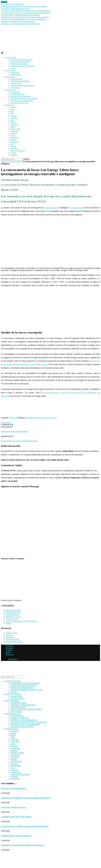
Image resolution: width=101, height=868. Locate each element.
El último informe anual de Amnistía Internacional (20, 15)
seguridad (44, 364)
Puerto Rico (14, 149)
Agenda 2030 (15, 73)
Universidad (6, 422)
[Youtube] (9, 650)
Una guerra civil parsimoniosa (13, 4)
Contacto (9, 635)
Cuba (12, 120)
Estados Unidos (16, 129)
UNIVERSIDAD (10, 77)
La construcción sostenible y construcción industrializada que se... (26, 13)
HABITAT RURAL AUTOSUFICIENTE (22, 621)
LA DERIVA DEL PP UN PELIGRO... (17, 817)
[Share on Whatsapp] (31, 425)
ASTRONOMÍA (15, 92)
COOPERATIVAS (16, 83)
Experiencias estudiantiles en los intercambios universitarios (24, 6)
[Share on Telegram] (39, 425)
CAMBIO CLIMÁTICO (17, 94)
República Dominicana (18, 151)
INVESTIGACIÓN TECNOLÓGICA (22, 60)
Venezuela (14, 155)
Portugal (13, 146)
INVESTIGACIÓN (11, 57)
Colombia (14, 116)
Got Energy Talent (76, 208)
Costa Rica (14, 118)
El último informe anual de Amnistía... (17, 836)
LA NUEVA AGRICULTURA (19, 103)
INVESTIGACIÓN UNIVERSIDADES (22, 86)
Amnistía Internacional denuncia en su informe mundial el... (24, 19)
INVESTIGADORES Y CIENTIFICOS (22, 66)
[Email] (8, 652)
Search (26, 159)
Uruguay (13, 153)
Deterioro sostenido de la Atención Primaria (18, 22)
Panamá (13, 140)
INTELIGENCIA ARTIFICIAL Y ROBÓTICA (24, 99)
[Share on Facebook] (17, 425)
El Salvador (14, 125)
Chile (12, 114)
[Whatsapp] (10, 654)
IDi (55, 418)
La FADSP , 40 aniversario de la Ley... (16, 8)
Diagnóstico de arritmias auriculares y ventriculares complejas (25, 17)
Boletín (9, 623)
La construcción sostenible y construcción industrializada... (25, 826)
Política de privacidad (14, 642)
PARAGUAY (14, 142)
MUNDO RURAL (16, 75)
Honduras (14, 133)
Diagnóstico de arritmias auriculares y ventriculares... (23, 845)
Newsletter (10, 637)
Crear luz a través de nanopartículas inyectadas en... (21, 24)
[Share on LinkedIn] (24, 425)
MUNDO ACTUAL (11, 90)
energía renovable (51, 208)
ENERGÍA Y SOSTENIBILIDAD (21, 96)
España (13, 127)
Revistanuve (13, 659)
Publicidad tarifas (12, 639)
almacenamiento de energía (26, 364)
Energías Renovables (34, 418)
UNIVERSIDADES (16, 79)
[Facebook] (9, 646)
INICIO (4, 161)
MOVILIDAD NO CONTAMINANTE (22, 101)
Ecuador (13, 123)
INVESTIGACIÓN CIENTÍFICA (20, 62)
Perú (12, 144)
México (13, 136)
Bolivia (13, 110)
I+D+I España (15, 88)
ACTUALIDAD (15, 161)
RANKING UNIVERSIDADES (20, 81)
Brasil (12, 112)
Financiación (48, 418)
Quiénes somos (12, 633)
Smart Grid (14, 418)
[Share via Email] (45, 425)
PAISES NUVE (10, 105)
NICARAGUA (15, 138)
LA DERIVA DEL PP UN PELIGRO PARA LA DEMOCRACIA (26, 11)
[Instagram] (10, 648)
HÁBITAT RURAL (11, 70)
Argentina (14, 107)
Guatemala (14, 131)
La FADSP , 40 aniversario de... (14, 807)
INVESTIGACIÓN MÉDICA (19, 64)
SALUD (13, 68)
